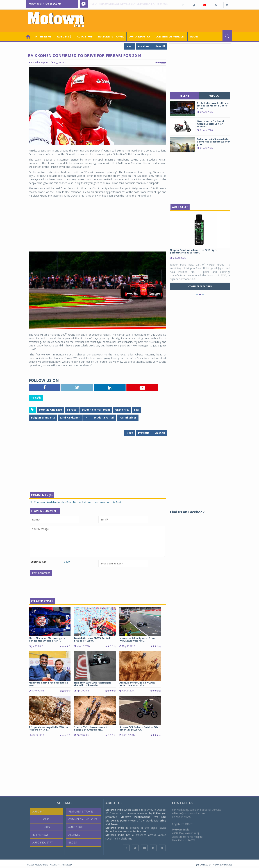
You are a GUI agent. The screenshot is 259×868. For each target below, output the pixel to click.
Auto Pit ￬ (64, 36)
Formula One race (50, 410)
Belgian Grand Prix (43, 418)
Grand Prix (122, 410)
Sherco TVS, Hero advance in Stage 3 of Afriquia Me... (91, 728)
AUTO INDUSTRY (140, 36)
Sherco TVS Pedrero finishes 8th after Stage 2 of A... (139, 728)
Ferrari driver (128, 418)
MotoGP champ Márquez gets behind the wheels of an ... (47, 639)
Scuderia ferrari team (96, 410)
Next (130, 46)
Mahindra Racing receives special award (49, 684)
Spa (136, 410)
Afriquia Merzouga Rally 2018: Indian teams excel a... (137, 684)
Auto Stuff (85, 36)
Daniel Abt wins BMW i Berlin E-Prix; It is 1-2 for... (93, 639)
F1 (87, 418)
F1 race (72, 410)
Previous (144, 46)
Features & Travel (111, 36)
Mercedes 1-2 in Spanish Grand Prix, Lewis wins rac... (138, 639)
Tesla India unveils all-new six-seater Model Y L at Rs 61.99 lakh (131, 4)
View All (160, 46)
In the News (43, 36)
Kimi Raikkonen (70, 418)
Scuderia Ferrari (104, 418)
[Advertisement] (167, 20)
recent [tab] (184, 96)
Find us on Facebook (187, 512)
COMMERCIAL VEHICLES (170, 36)
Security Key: (39, 562)
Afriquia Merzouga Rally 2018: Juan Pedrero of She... (49, 728)
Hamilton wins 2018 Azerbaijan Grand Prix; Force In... (92, 684)
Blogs (194, 36)
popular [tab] (214, 96)
